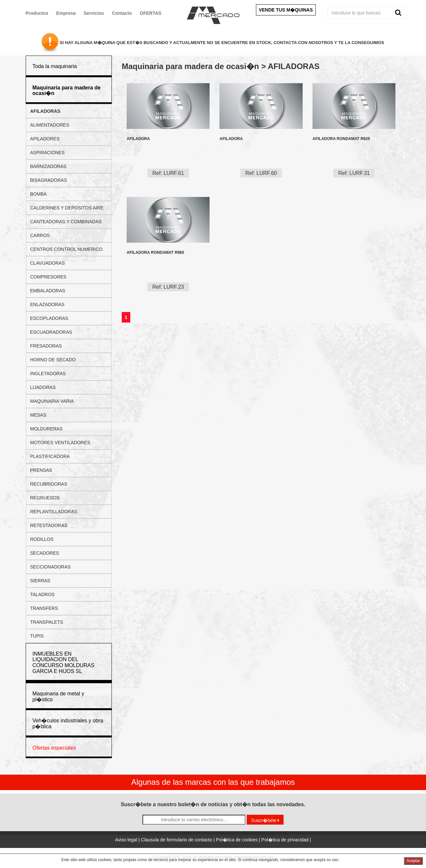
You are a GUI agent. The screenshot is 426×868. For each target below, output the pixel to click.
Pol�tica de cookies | (238, 840)
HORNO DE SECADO (53, 360)
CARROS (40, 235)
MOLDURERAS (47, 429)
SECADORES (45, 553)
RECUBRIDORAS (49, 484)
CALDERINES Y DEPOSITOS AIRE (67, 208)
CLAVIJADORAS (48, 263)
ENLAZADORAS (47, 304)
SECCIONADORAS (50, 567)
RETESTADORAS (49, 525)
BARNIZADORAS (48, 166)
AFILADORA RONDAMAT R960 (155, 253)
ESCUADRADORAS (51, 332)
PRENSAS (41, 470)
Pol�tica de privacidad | (286, 840)
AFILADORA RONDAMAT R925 (341, 139)
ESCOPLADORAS (49, 318)
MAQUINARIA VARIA (52, 401)
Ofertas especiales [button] (54, 748)
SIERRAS (40, 581)
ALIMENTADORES (50, 125)
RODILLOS (42, 539)
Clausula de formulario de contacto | (179, 840)
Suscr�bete (265, 820)
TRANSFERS (44, 608)
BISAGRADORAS (49, 180)
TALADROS (42, 594)
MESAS (38, 415)
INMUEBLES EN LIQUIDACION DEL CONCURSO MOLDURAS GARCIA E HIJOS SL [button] (63, 663)
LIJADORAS (43, 387)
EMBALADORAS (48, 291)
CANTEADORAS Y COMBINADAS (66, 222)
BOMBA (39, 194)
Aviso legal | (128, 840)
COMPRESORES (48, 277)
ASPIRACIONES (48, 153)
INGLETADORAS (48, 374)
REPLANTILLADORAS (54, 512)
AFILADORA (138, 139)
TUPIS (37, 636)
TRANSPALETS (47, 622)
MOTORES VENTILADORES (60, 443)
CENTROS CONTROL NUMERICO (66, 249)
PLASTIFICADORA (50, 456)
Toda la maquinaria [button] (55, 66)
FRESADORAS (46, 346)
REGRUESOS (45, 498)
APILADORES (45, 139)
